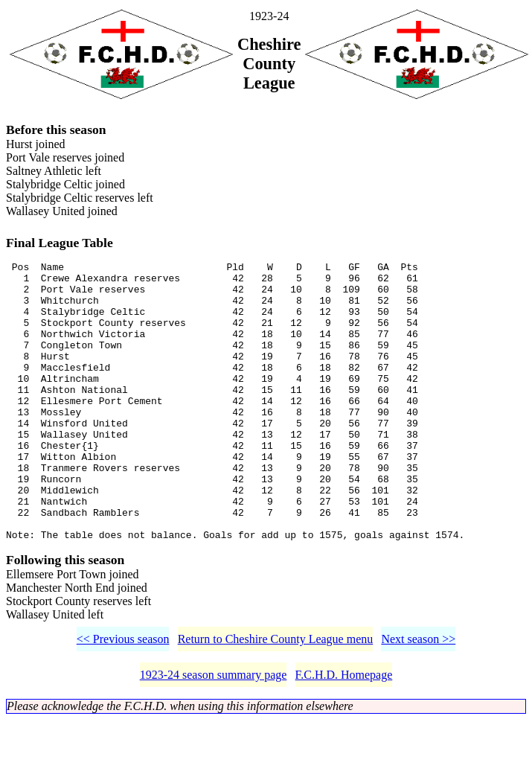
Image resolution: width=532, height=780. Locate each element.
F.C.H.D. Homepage (344, 735)
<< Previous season (123, 699)
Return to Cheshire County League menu (276, 699)
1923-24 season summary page (214, 735)
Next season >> (418, 699)
